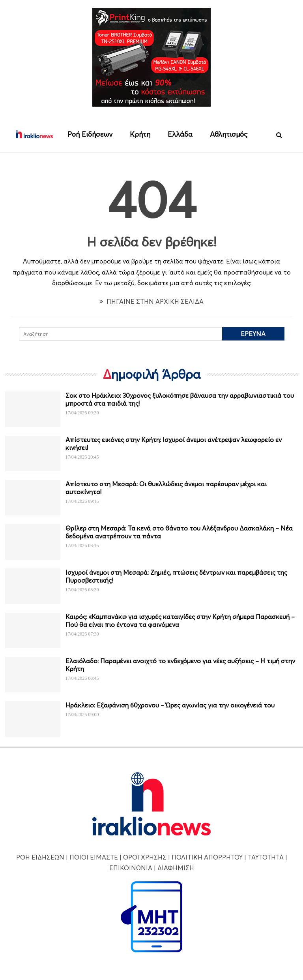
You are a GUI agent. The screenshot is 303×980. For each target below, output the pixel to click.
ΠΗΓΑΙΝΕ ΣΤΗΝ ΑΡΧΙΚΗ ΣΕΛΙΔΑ (151, 301)
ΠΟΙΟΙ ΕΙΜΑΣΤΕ (94, 857)
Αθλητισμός (229, 134)
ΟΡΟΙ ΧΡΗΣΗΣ (145, 857)
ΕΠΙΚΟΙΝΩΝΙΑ (131, 868)
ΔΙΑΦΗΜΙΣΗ (176, 868)
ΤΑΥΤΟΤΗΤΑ (266, 857)
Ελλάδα (180, 134)
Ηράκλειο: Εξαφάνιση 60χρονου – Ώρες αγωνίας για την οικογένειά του (170, 705)
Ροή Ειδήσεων (90, 134)
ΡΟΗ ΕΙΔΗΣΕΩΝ (40, 857)
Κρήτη (140, 134)
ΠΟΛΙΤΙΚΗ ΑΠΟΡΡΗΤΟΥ (207, 857)
